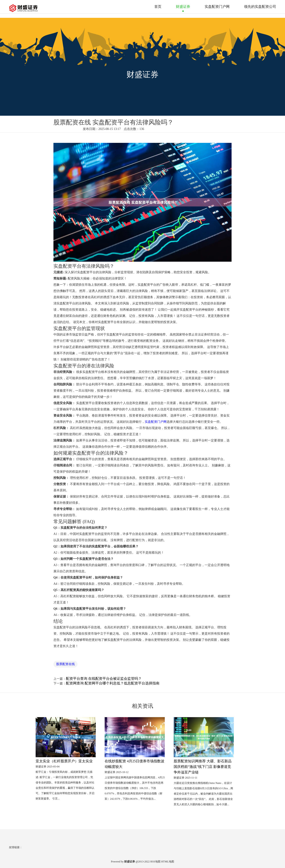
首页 (158, 7)
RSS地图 (155, 862)
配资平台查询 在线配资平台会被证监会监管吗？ (104, 679)
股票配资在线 (65, 664)
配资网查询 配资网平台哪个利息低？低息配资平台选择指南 (113, 683)
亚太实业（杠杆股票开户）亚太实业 (64, 761)
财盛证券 (183, 7)
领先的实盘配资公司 (260, 7)
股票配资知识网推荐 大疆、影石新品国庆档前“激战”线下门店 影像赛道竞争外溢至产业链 (203, 767)
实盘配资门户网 (217, 7)
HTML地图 (168, 862)
